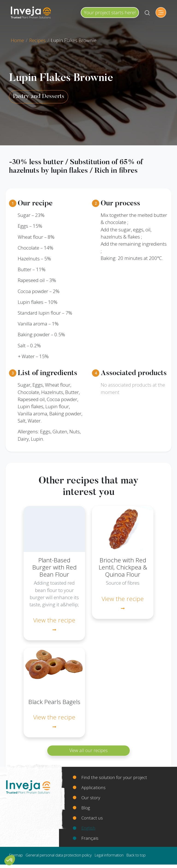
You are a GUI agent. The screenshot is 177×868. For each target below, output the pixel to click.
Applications (93, 787)
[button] (10, 860)
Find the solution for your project (114, 777)
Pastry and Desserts (39, 97)
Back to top (136, 855)
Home (17, 40)
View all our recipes (88, 750)
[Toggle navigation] (161, 12)
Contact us (92, 818)
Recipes (37, 40)
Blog (86, 808)
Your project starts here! (110, 12)
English (88, 828)
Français (90, 838)
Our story (91, 798)
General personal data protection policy (59, 855)
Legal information (109, 855)
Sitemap (16, 855)
